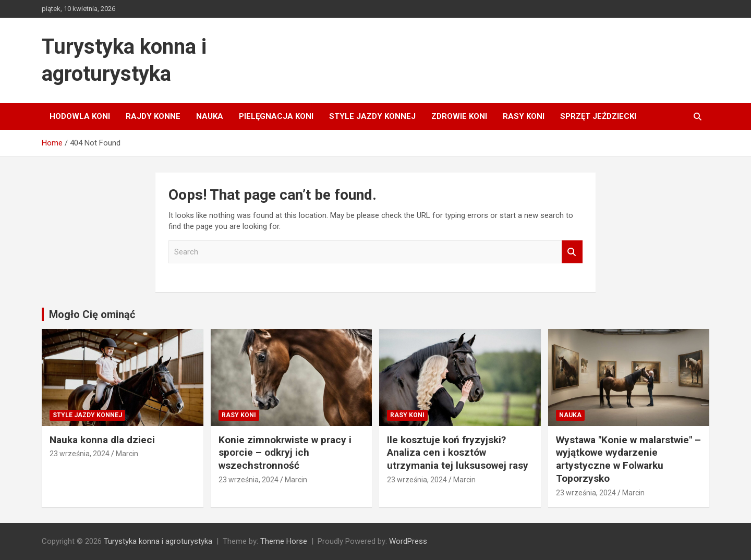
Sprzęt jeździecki (598, 116)
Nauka (210, 116)
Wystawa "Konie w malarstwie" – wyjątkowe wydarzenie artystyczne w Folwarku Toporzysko (628, 459)
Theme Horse (284, 541)
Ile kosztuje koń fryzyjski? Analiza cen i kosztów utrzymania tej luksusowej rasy (458, 453)
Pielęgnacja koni (276, 116)
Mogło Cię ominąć (92, 314)
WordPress (408, 541)
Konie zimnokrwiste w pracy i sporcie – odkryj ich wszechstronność (285, 453)
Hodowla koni (80, 116)
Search (572, 252)
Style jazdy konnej (372, 116)
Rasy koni (524, 116)
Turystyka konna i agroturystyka (158, 541)
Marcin (127, 454)
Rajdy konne (153, 116)
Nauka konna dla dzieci (102, 440)
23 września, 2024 (80, 454)
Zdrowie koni (459, 116)
